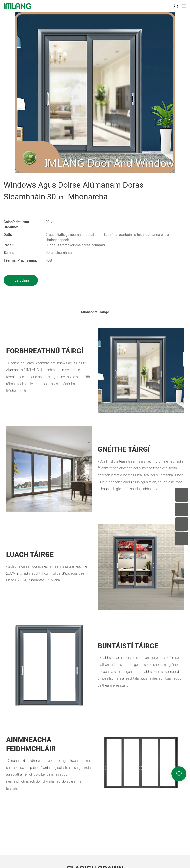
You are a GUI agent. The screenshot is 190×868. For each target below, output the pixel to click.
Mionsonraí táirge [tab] (95, 312)
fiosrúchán (21, 280)
